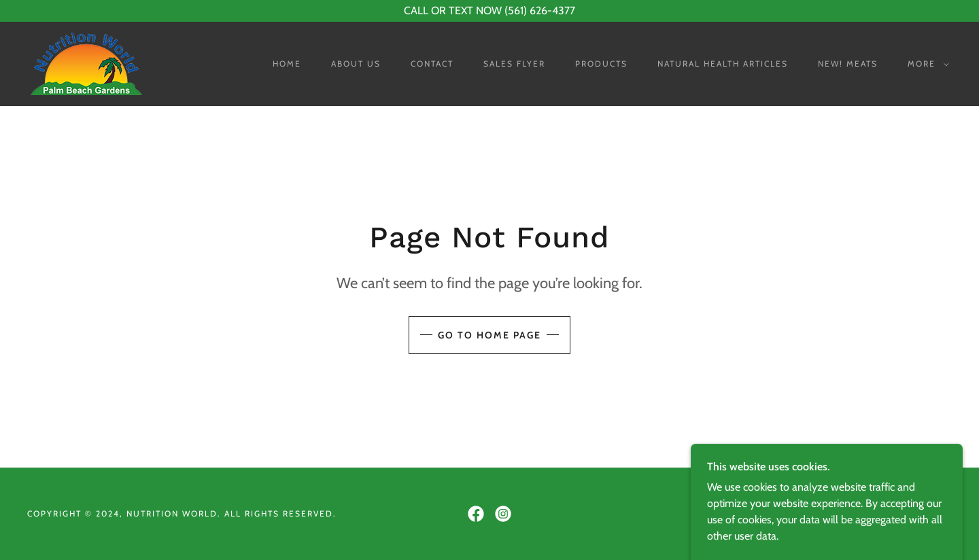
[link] (86, 63)
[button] (926, 64)
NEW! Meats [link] (848, 64)
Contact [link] (432, 64)
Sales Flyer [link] (514, 64)
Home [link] (287, 64)
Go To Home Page (489, 335)
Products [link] (601, 64)
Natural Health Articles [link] (723, 64)
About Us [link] (356, 64)
